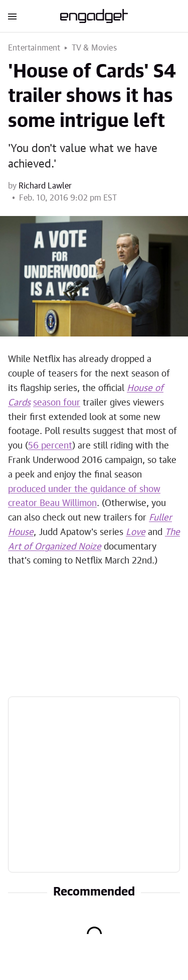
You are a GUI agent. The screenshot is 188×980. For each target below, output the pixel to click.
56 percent (50, 446)
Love (136, 532)
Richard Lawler (45, 186)
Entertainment (34, 48)
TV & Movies (94, 48)
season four (57, 403)
